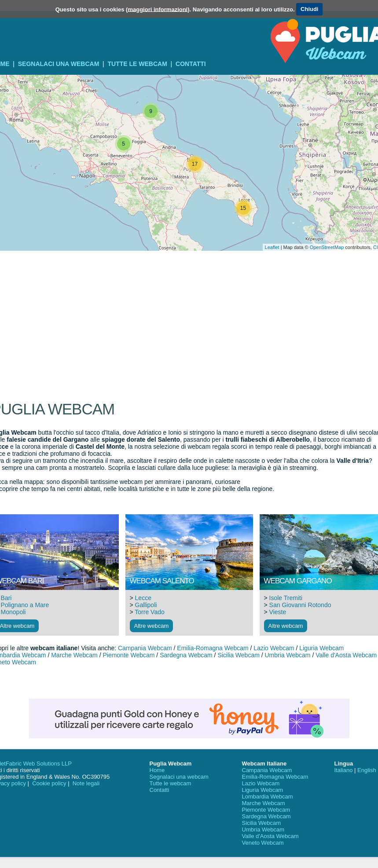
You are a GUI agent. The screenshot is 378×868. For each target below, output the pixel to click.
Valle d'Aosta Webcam (346, 655)
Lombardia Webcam (268, 797)
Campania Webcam (145, 648)
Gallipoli (146, 605)
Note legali (86, 783)
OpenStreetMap (327, 247)
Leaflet (272, 247)
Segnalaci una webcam (59, 64)
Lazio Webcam (274, 648)
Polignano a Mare (25, 605)
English (367, 770)
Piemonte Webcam (128, 655)
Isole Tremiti (286, 598)
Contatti (191, 64)
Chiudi (309, 9)
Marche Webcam (74, 655)
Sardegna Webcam (186, 655)
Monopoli (13, 612)
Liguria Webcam (321, 648)
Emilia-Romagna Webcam (213, 648)
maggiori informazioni (158, 9)
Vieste (278, 612)
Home (157, 770)
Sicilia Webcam (238, 655)
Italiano (344, 770)
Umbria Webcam (288, 655)
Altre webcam (152, 626)
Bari (6, 598)
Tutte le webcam (138, 64)
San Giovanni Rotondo (300, 605)
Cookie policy (49, 783)
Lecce (143, 598)
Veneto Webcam (263, 843)
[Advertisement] (189, 282)
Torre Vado (149, 612)
